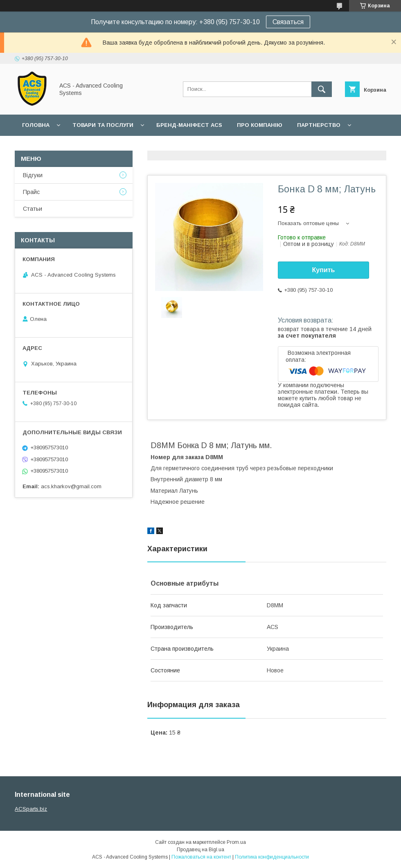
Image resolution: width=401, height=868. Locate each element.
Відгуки (33, 175)
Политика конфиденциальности (272, 857)
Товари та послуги (103, 125)
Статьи (33, 209)
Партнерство (319, 125)
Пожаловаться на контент (201, 857)
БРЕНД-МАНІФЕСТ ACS (189, 125)
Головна (36, 125)
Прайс (31, 192)
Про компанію (260, 125)
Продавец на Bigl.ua (200, 850)
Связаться (288, 22)
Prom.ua (236, 842)
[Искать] (322, 89)
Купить (324, 270)
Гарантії (34, 146)
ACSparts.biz (31, 809)
